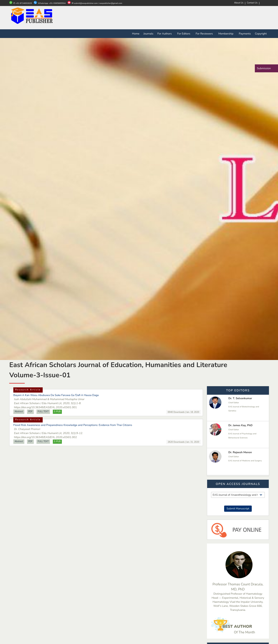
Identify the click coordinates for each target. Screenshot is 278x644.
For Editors (184, 34)
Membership (227, 34)
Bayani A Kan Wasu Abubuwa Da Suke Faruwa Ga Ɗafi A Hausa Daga (56, 395)
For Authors (165, 34)
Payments (245, 34)
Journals (148, 34)
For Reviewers (205, 34)
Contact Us (252, 3)
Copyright (261, 34)
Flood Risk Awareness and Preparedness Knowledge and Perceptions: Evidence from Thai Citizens (73, 425)
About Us (239, 3)
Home (136, 34)
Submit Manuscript (238, 509)
